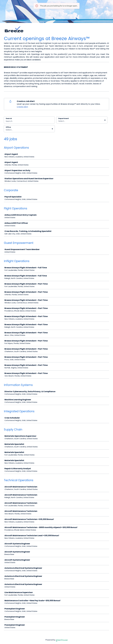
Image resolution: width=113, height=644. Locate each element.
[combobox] (59, 121)
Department (64, 118)
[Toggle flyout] (105, 120)
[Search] (29, 121)
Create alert (22, 107)
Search (9, 118)
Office (8, 127)
